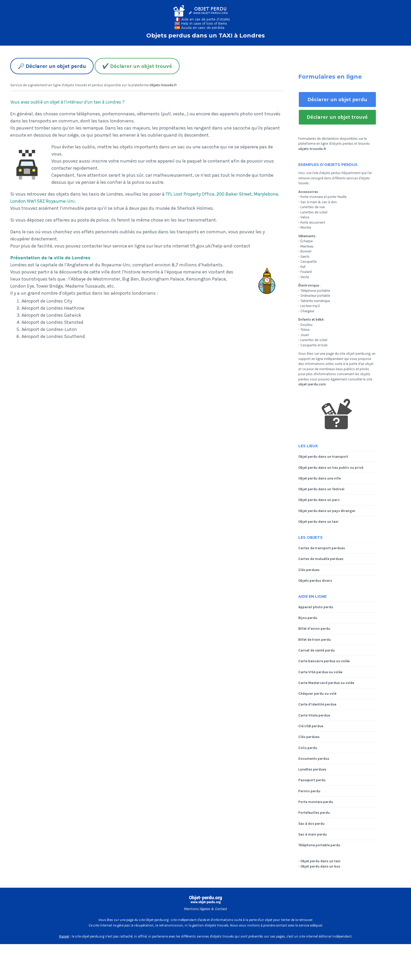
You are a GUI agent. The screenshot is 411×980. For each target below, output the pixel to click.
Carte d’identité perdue (317, 704)
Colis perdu (308, 748)
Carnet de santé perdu (317, 650)
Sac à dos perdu (311, 824)
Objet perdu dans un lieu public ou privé (331, 468)
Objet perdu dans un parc (319, 500)
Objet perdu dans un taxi (318, 522)
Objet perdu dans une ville (320, 478)
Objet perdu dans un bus (320, 866)
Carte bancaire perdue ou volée (324, 661)
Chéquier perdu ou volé (317, 694)
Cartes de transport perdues (322, 548)
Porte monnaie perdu (316, 802)
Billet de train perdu (315, 640)
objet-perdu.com (312, 384)
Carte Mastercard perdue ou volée (326, 683)
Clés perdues (309, 570)
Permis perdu (309, 791)
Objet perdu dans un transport (323, 457)
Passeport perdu (312, 780)
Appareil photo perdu (316, 607)
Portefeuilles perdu (314, 813)
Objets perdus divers (315, 581)
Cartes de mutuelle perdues (321, 559)
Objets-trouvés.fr (163, 85)
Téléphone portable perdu (319, 845)
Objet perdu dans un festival (321, 489)
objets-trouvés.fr (312, 149)
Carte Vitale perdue (314, 715)
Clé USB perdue (311, 726)
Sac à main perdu (313, 834)
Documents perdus (314, 759)
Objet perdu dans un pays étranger (327, 511)
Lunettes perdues (312, 769)
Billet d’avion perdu (314, 629)
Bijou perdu (308, 618)
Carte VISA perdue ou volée (320, 672)
